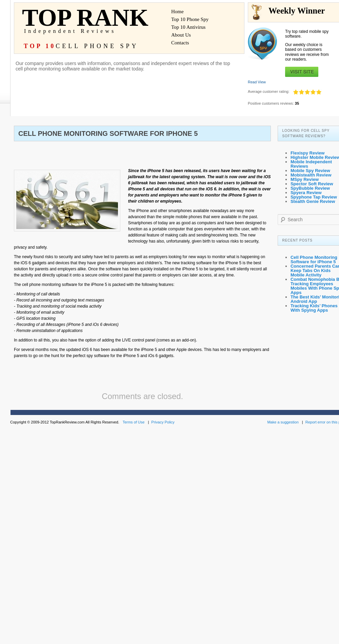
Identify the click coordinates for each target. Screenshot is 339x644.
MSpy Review (305, 179)
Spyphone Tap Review (314, 197)
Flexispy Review (307, 153)
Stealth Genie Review (313, 201)
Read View (257, 82)
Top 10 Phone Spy (190, 19)
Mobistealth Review (311, 175)
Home (177, 12)
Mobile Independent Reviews (311, 164)
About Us (181, 35)
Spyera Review (306, 193)
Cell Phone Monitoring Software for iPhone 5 (314, 259)
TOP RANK (89, 21)
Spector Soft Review (312, 184)
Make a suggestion (283, 422)
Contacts (180, 43)
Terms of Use (134, 422)
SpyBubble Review (310, 188)
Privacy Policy (163, 422)
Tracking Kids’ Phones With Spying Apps (314, 308)
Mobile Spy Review (310, 171)
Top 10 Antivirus (188, 27)
